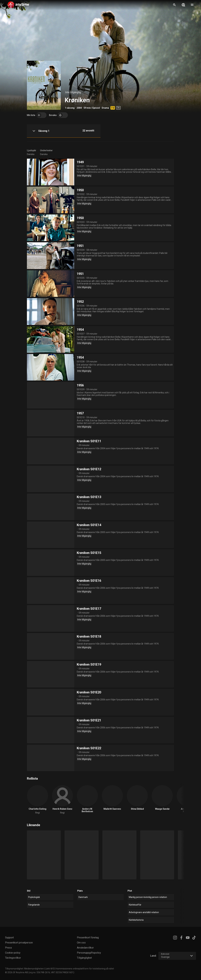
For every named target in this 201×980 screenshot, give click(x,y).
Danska (31, 154)
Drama (105, 108)
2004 (79, 108)
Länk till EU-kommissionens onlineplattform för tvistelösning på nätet (80, 969)
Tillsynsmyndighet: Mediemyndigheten (24, 969)
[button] (64, 131)
